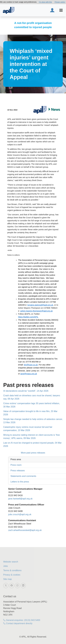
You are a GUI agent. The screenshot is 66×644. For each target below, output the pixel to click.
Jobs (6, 566)
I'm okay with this (45, 2)
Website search (11, 562)
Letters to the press (20, 482)
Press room (16, 465)
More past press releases (33, 453)
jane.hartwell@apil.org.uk (20, 499)
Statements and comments (23, 476)
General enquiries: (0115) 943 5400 (22, 620)
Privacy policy (60, 2)
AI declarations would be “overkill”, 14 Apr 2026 (26, 391)
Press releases (18, 471)
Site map (7, 579)
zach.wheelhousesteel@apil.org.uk (25, 530)
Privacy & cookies (12, 575)
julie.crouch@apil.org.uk (20, 514)
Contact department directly (18, 623)
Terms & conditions (12, 570)
